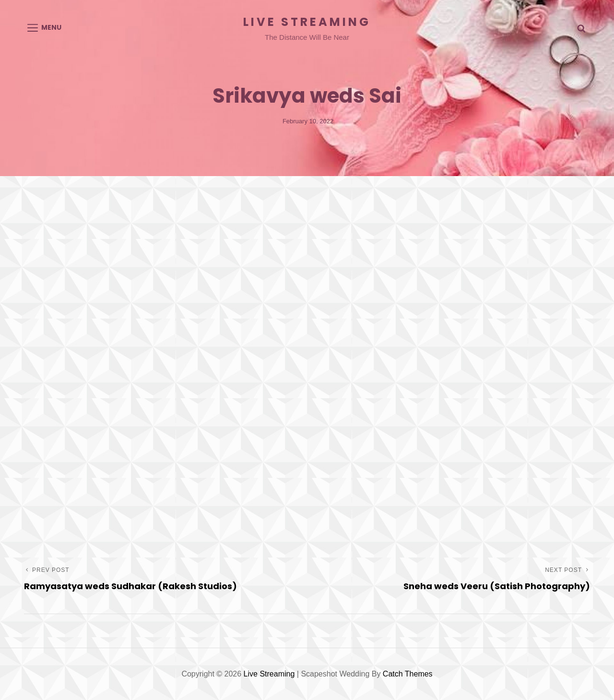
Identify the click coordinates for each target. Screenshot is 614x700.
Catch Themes (408, 674)
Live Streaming (307, 22)
